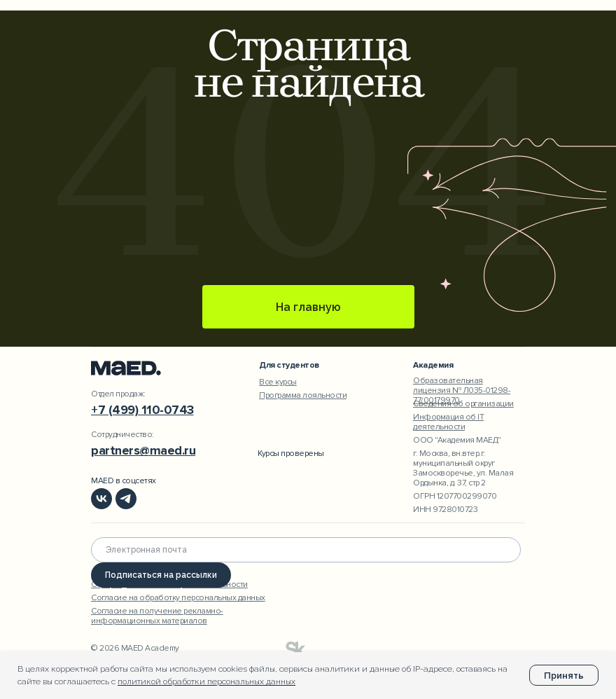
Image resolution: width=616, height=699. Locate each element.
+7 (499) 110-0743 (142, 410)
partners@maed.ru (143, 450)
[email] (306, 550)
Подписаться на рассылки (161, 575)
